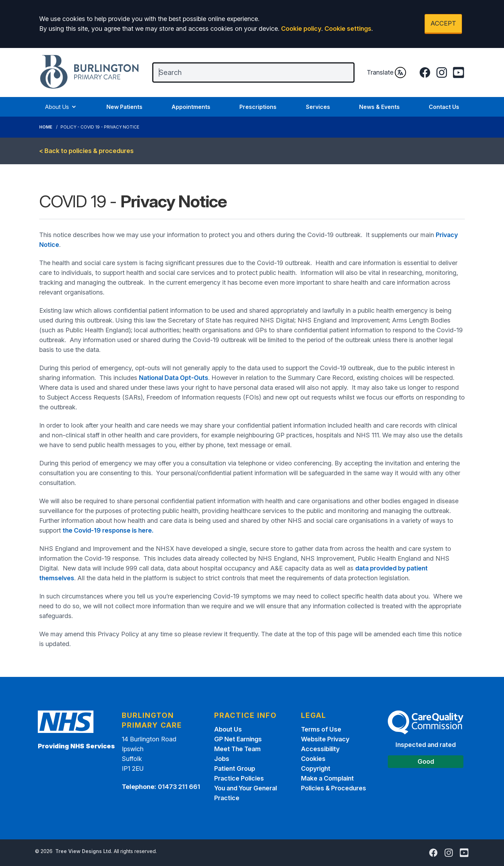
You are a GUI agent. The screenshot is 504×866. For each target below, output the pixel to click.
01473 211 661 (179, 787)
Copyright (316, 768)
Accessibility (320, 749)
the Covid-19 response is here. (108, 530)
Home (46, 127)
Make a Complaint (327, 778)
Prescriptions (258, 107)
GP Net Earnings (238, 739)
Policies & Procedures (334, 788)
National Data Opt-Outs (174, 378)
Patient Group (235, 768)
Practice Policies (239, 778)
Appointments (191, 107)
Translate (386, 72)
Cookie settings (348, 29)
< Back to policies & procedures (86, 151)
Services (318, 107)
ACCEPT (443, 23)
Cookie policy (301, 29)
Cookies (313, 759)
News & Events (379, 107)
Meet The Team (237, 749)
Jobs (222, 759)
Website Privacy (325, 739)
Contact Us (444, 107)
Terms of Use (321, 729)
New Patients (124, 107)
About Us (61, 107)
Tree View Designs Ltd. (84, 851)
